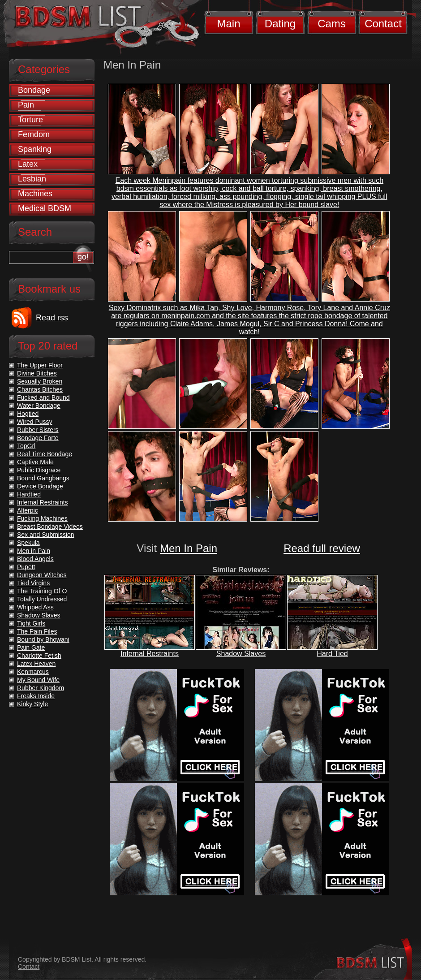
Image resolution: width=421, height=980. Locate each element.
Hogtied (28, 414)
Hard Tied (332, 654)
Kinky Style (32, 704)
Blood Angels (35, 559)
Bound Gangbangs (43, 478)
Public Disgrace (39, 470)
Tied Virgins (33, 583)
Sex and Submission (46, 535)
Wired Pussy (35, 422)
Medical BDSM (45, 208)
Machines (35, 194)
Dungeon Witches (42, 575)
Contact (383, 24)
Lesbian (32, 179)
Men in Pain (34, 551)
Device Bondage (40, 486)
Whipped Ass (35, 607)
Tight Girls (31, 623)
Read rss (52, 318)
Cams (332, 24)
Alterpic (28, 510)
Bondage (34, 90)
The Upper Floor (40, 365)
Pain (26, 105)
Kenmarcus (33, 672)
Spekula (28, 543)
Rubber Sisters (38, 430)
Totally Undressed (42, 599)
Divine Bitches (37, 373)
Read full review (322, 548)
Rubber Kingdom (41, 688)
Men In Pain (189, 548)
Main (228, 24)
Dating (280, 24)
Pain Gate (31, 648)
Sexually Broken (40, 381)
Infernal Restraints (150, 654)
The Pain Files (37, 631)
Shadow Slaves (241, 654)
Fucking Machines (42, 518)
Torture (30, 120)
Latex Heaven (36, 664)
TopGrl (26, 446)
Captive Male (35, 462)
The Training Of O (42, 591)
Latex (28, 164)
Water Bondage (39, 406)
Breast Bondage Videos (50, 527)
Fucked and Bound (43, 397)
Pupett (26, 567)
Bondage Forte (38, 438)
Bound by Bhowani (43, 639)
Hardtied (29, 494)
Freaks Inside (36, 696)
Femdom (34, 134)
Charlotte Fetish (39, 656)
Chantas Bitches (40, 389)
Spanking (35, 149)
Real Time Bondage (45, 454)
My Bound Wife (38, 680)
